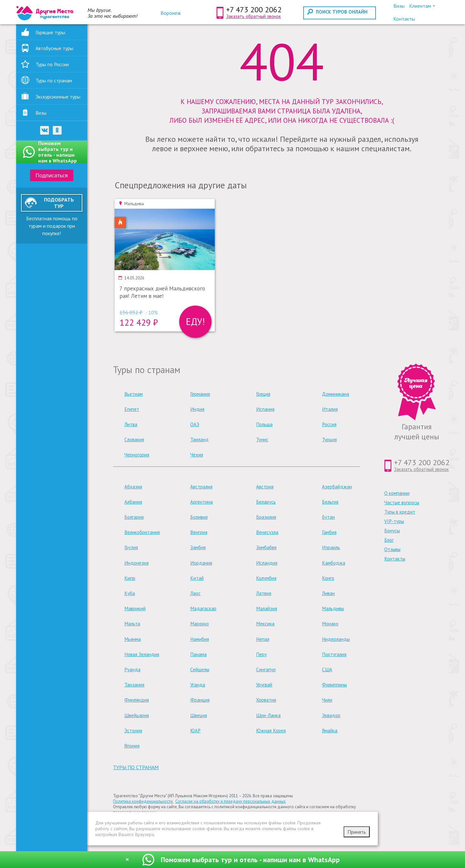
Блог (389, 540)
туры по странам (136, 767)
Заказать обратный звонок (253, 16)
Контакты (395, 559)
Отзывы (392, 549)
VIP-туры (394, 521)
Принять (357, 832)
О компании (397, 493)
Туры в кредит (400, 512)
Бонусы (392, 531)
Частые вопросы (402, 502)
